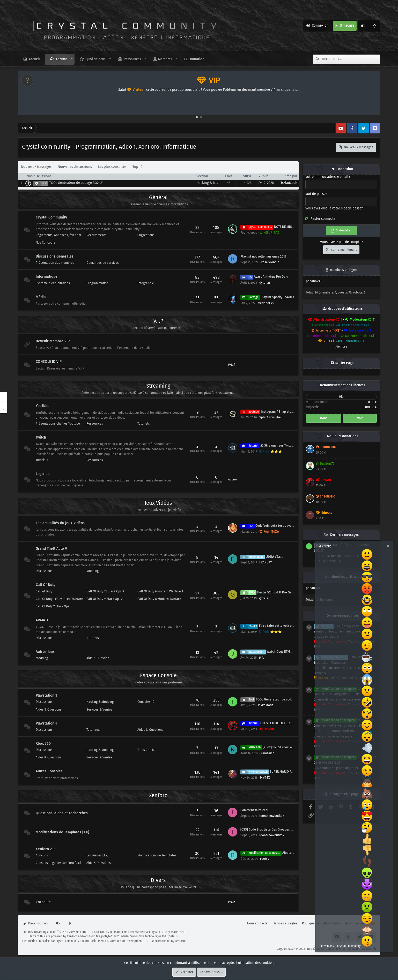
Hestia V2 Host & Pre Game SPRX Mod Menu (280, 593)
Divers (158, 881)
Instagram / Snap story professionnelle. (279, 412)
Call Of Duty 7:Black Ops (53, 606)
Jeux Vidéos (158, 503)
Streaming (158, 386)
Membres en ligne (344, 270)
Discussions (44, 571)
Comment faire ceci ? (255, 810)
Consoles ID (146, 702)
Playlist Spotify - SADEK (267, 297)
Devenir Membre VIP (53, 341)
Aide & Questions (99, 863)
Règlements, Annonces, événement (60, 235)
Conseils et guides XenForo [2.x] (58, 863)
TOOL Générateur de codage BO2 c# (76, 183)
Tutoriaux (93, 730)
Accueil (34, 59)
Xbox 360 (43, 744)
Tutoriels (144, 424)
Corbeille (43, 902)
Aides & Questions (49, 710)
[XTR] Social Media (112, 941)
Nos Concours (46, 243)
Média (41, 297)
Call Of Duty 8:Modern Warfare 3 (160, 599)
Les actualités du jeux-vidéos (60, 523)
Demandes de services (103, 263)
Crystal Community (51, 217)
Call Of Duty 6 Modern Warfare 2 (160, 591)
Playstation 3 (46, 696)
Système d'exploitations (53, 283)
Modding (93, 571)
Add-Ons (42, 855)
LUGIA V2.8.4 (262, 557)
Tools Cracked (147, 750)
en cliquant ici (287, 90)
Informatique (47, 277)
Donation (197, 59)
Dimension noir (36, 924)
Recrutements (96, 235)
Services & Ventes (99, 710)
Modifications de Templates (157, 855)
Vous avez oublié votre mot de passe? (334, 209)
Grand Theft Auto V (51, 549)
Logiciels (43, 474)
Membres (165, 59)
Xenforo (158, 796)
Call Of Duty (46, 585)
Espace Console (158, 676)
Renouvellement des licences (343, 385)
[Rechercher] (351, 59)
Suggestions (146, 235)
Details (173, 937)
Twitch (41, 438)
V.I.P (158, 321)
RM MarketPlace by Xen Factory (158, 932)
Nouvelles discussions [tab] (75, 167)
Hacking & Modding (212, 183)
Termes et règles (285, 924)
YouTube (43, 406)
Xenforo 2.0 (45, 849)
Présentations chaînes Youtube (58, 424)
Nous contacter (258, 924)
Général (158, 198)
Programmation (97, 283)
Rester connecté (323, 219)
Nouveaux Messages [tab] (36, 167)
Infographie (146, 283)
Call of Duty (44, 591)
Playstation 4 (47, 723)
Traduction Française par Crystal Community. (51, 941)
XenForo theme (161, 941)
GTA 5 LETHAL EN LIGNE (266, 723)
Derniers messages (344, 535)
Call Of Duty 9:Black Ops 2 (105, 599)
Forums (62, 59)
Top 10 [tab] (137, 167)
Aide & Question (98, 658)
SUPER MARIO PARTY (269, 772)
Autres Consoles (49, 772)
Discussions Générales (55, 257)
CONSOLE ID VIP (49, 362)
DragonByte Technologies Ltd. (148, 937)
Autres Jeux (45, 652)
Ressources (132, 59)
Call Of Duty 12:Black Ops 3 (105, 591)
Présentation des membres (55, 263)
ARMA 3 (42, 620)
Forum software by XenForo (57, 932)
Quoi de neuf (95, 59)
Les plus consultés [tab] (112, 167)
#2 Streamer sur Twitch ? (268, 446)
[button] (72, 59)
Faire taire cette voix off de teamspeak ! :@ (281, 626)
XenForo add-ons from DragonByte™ (90, 937)
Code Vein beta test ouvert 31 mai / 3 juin (277, 526)
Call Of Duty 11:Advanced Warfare (59, 599)
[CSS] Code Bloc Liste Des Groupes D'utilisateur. (275, 830)
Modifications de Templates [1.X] (62, 832)
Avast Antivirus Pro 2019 (264, 277)
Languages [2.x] (97, 855)
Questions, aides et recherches (62, 813)
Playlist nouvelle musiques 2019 (263, 257)
